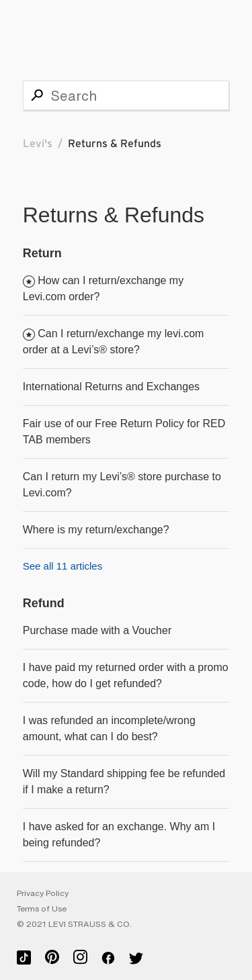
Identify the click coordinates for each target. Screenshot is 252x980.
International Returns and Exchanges (111, 387)
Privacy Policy (43, 893)
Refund (44, 603)
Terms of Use (42, 909)
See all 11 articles (62, 566)
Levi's (38, 144)
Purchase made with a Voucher (97, 630)
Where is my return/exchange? (96, 530)
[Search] (126, 95)
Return (42, 253)
